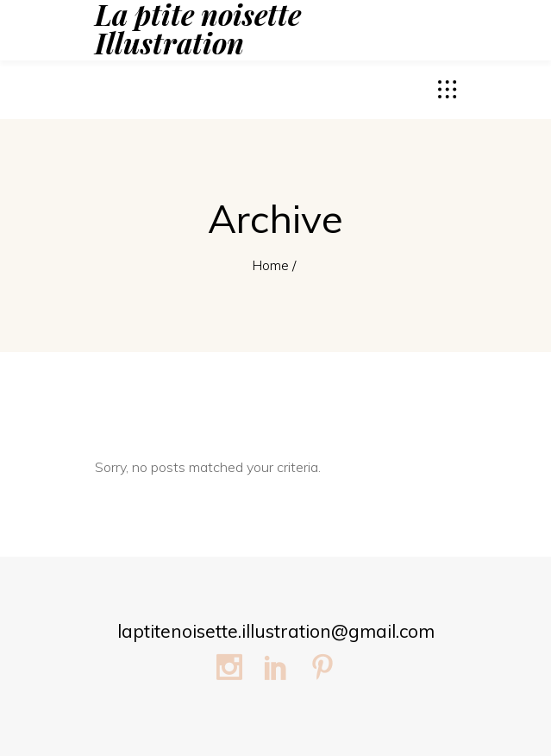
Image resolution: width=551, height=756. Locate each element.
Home (270, 265)
